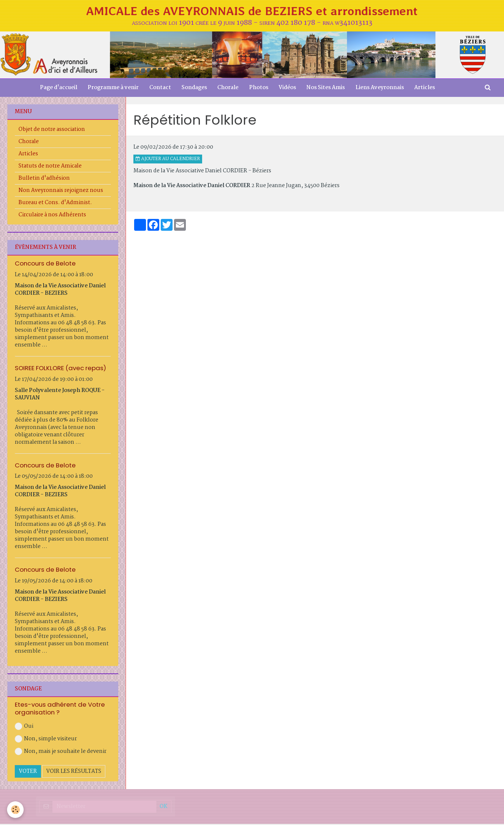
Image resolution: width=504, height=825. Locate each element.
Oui (24, 728)
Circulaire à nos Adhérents (52, 216)
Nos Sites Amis (327, 89)
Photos (259, 89)
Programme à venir (111, 89)
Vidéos (288, 89)
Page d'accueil (56, 89)
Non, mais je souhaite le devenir (61, 753)
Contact (159, 89)
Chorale (228, 89)
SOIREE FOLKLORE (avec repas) (60, 369)
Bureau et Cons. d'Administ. (55, 204)
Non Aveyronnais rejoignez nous (61, 192)
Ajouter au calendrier (168, 160)
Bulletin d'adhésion (44, 179)
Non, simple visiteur (46, 740)
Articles (428, 89)
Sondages (193, 89)
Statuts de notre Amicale (50, 167)
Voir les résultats (74, 773)
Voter (28, 773)
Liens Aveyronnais (382, 89)
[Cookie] (16, 810)
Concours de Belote (45, 264)
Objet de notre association (52, 131)
